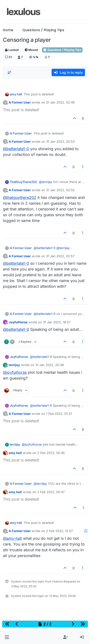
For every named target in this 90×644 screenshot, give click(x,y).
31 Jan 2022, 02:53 (60, 141)
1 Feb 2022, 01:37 (59, 414)
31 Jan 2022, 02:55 (60, 190)
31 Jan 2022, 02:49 (60, 102)
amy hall (16, 94)
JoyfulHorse (18, 322)
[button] (7, 637)
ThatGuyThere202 (23, 182)
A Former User (20, 102)
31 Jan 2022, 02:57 (60, 256)
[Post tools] (83, 167)
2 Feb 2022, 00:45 (51, 453)
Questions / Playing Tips (62, 50)
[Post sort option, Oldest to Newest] (9, 73)
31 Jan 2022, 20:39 (50, 365)
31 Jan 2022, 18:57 (57, 322)
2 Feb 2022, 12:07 (59, 531)
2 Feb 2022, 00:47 (51, 492)
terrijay (14, 365)
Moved (31, 50)
